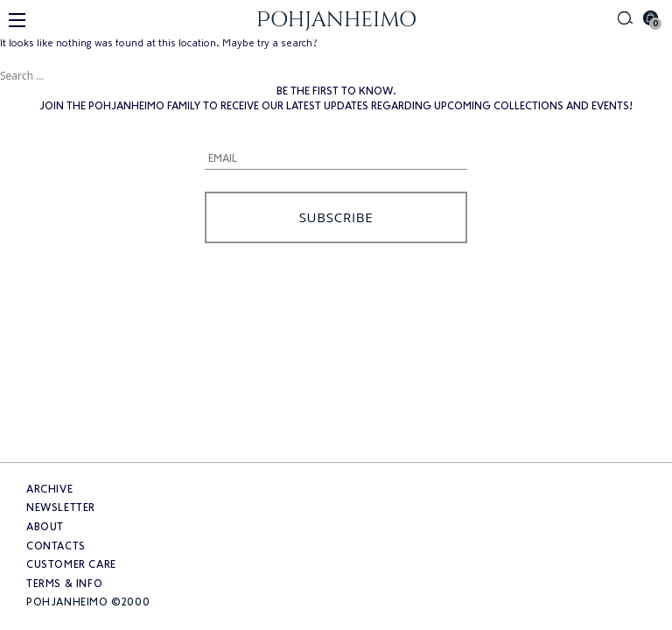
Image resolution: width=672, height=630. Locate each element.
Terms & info (64, 584)
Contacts (56, 546)
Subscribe (336, 217)
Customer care (71, 564)
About (45, 527)
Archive (49, 489)
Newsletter (61, 507)
